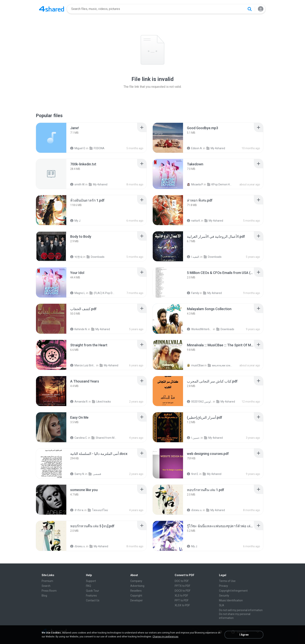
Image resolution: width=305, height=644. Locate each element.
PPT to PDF (182, 600)
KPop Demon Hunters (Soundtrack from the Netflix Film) (220, 184)
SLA (222, 605)
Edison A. (195, 148)
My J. (76, 221)
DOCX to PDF (183, 591)
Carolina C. (79, 438)
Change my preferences (165, 637)
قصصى (95, 474)
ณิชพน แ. (195, 510)
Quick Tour (92, 591)
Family (193, 293)
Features (91, 596)
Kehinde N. (79, 329)
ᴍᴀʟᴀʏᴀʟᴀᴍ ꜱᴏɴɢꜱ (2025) (220, 365)
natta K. (194, 221)
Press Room (49, 591)
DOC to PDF (182, 581)
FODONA (97, 148)
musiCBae (195, 365)
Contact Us (93, 600)
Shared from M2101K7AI (104, 438)
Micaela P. (195, 184)
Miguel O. (78, 148)
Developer (137, 600)
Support (91, 581)
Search (46, 586)
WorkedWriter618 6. (200, 329)
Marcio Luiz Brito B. (83, 365)
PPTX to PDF (182, 586)
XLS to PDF (181, 596)
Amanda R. (79, 402)
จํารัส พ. (77, 510)
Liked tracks (101, 402)
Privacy (223, 586)
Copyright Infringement (233, 591)
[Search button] (250, 9)
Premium (47, 581)
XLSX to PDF (182, 605)
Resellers (136, 591)
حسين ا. (194, 438)
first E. (193, 474)
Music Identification (231, 600)
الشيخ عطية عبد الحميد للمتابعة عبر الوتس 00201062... (200, 402)
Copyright (136, 596)
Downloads (96, 257)
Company (136, 581)
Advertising (137, 586)
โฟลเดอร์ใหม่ (98, 510)
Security (224, 596)
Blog (44, 596)
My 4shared (216, 148)
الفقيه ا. (193, 257)
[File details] (51, 138)
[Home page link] (52, 9)
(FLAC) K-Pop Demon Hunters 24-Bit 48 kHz (102, 293)
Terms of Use (227, 581)
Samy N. (77, 474)
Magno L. (78, 293)
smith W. (78, 184)
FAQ (89, 586)
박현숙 (76, 257)
